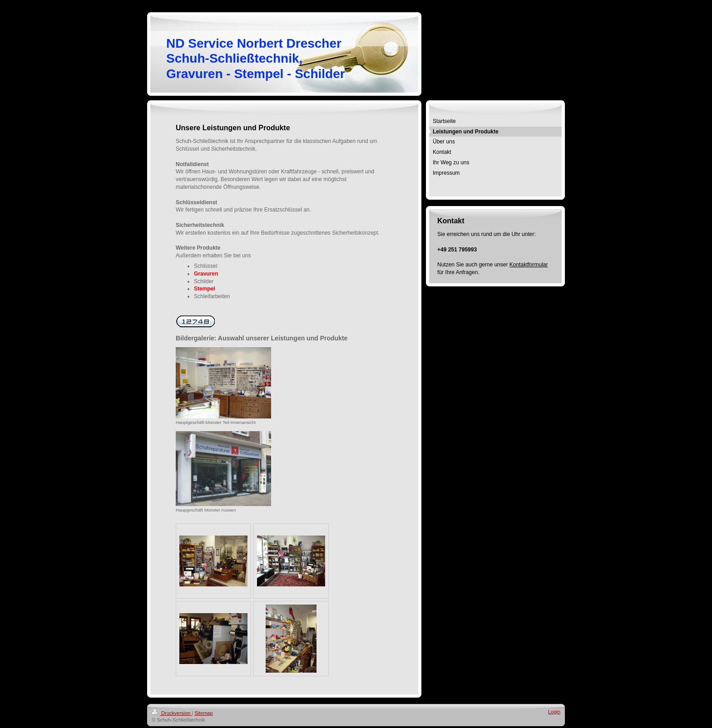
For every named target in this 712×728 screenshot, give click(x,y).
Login (554, 712)
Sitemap (203, 713)
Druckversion (172, 713)
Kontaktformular (529, 265)
